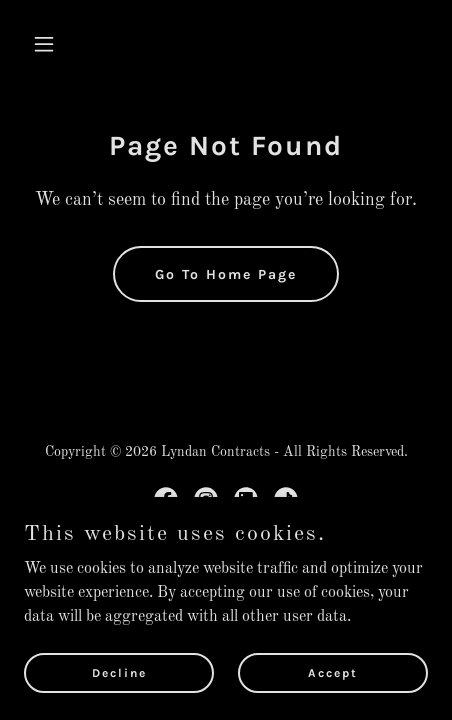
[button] (54, 44)
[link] (166, 499)
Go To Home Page (226, 274)
